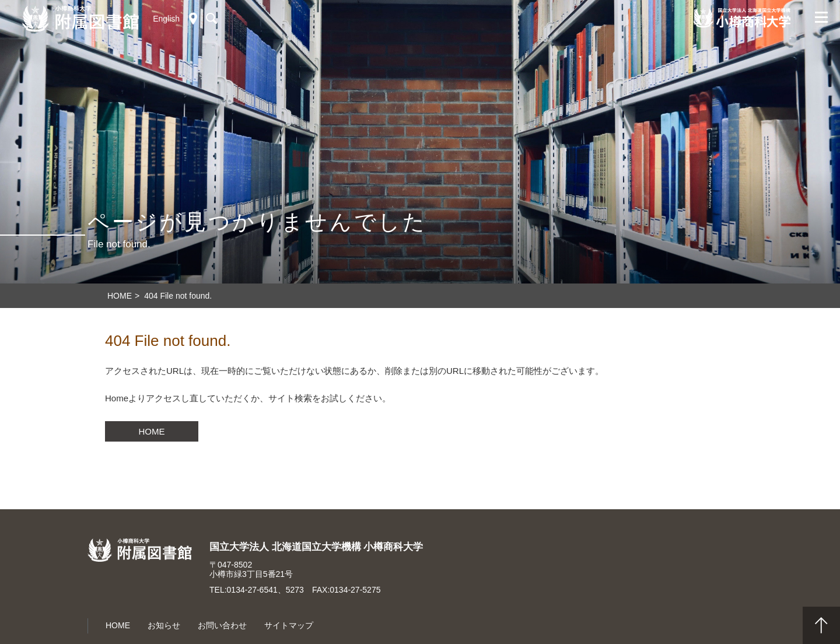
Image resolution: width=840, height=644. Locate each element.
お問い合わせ (222, 625)
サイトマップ (289, 625)
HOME (152, 431)
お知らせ (164, 625)
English (166, 19)
